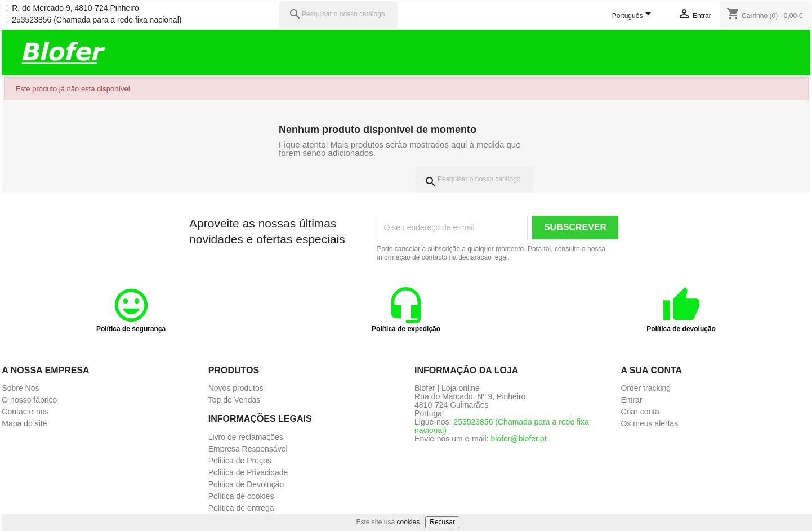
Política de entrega (241, 508)
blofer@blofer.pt (518, 439)
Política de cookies (241, 496)
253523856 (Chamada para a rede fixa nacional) (97, 20)
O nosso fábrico (29, 400)
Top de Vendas (235, 400)
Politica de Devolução (246, 484)
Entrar (631, 400)
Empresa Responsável (248, 449)
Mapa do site (24, 423)
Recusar (442, 522)
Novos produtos (236, 388)
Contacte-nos (25, 412)
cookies (409, 522)
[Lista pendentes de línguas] (633, 16)
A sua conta (651, 370)
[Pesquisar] (338, 14)
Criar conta (640, 412)
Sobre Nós (20, 388)
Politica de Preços (240, 461)
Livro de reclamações (246, 437)
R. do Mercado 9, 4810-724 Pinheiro (75, 8)
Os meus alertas (649, 423)
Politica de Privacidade (248, 472)
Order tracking (646, 388)
